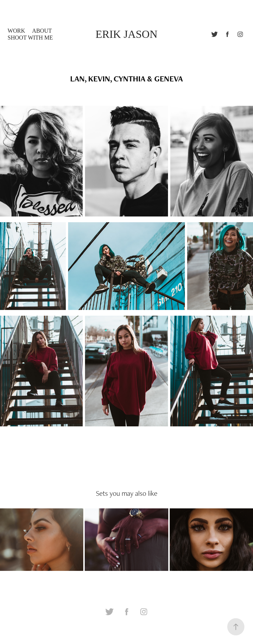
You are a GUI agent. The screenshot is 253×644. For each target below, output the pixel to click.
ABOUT (42, 31)
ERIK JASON (126, 34)
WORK (16, 31)
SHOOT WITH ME (30, 38)
